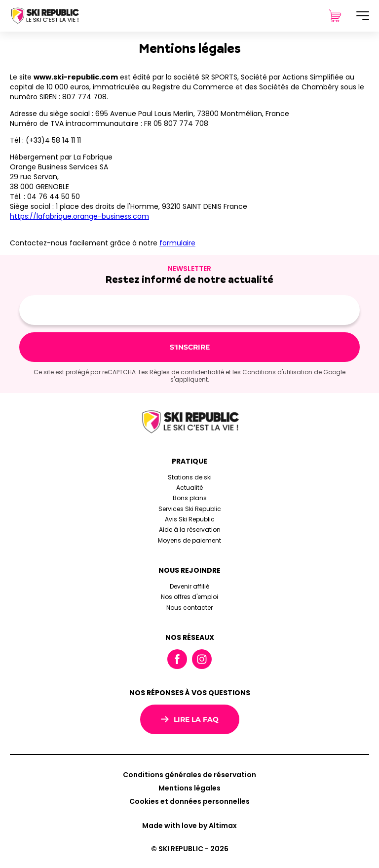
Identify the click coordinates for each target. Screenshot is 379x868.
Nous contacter (189, 608)
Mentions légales (189, 788)
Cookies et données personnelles (189, 801)
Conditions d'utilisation (277, 372)
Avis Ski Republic (190, 519)
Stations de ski (190, 477)
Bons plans (190, 498)
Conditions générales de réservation (189, 775)
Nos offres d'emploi (189, 597)
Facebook (177, 659)
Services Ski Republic (190, 509)
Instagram (202, 659)
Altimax (223, 826)
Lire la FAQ (190, 719)
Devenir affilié (189, 586)
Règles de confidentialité (187, 372)
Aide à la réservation (190, 530)
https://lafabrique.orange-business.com (79, 216)
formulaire (177, 243)
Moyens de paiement (189, 540)
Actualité (189, 488)
